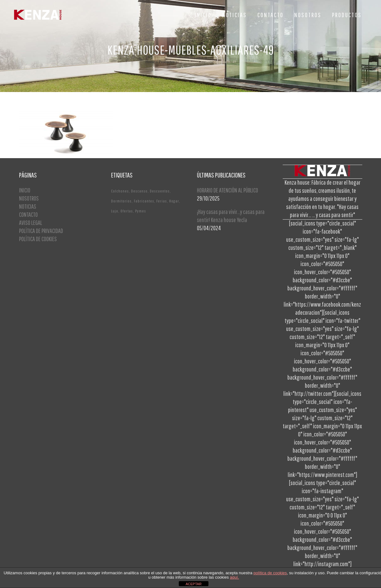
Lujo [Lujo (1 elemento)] (115, 211)
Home (150, 62)
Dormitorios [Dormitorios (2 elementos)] (121, 201)
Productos (167, 62)
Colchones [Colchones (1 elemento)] (120, 191)
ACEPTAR (194, 584)
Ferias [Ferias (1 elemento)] (162, 201)
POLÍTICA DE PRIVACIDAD (41, 231)
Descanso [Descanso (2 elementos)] (139, 191)
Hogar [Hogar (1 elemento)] (174, 201)
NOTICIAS (28, 206)
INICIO (25, 190)
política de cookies (270, 573)
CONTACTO (28, 214)
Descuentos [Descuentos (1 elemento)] (160, 191)
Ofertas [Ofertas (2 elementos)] (127, 211)
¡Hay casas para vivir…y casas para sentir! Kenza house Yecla (231, 216)
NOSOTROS (29, 198)
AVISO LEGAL (31, 223)
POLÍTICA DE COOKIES (38, 239)
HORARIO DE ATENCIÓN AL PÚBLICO (227, 190)
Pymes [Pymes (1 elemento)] (141, 211)
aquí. (234, 577)
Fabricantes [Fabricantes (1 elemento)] (144, 201)
